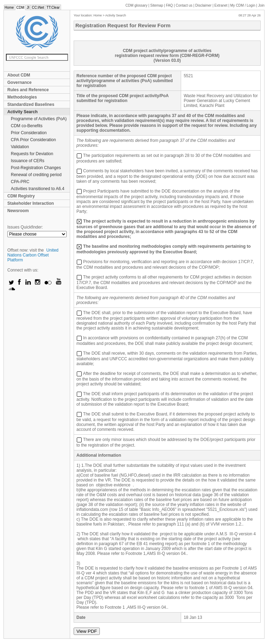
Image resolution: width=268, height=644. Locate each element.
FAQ (169, 5)
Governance (19, 82)
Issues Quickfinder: (25, 227)
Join (261, 5)
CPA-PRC (20, 182)
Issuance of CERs (28, 161)
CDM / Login (243, 5)
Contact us (184, 5)
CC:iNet (38, 8)
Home (9, 8)
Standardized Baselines (31, 104)
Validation (20, 147)
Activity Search (23, 112)
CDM (20, 8)
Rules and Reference (28, 90)
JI (28, 8)
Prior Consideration (29, 133)
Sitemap (157, 5)
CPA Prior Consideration (33, 140)
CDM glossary (137, 5)
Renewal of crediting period (36, 175)
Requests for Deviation (32, 154)
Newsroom (18, 211)
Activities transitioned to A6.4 (38, 189)
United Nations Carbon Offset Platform (33, 255)
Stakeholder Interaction (31, 203)
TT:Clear (53, 8)
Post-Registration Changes (36, 168)
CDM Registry (21, 196)
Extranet (221, 5)
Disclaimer (204, 5)
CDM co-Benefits (27, 126)
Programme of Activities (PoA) (39, 119)
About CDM (19, 75)
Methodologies (22, 97)
